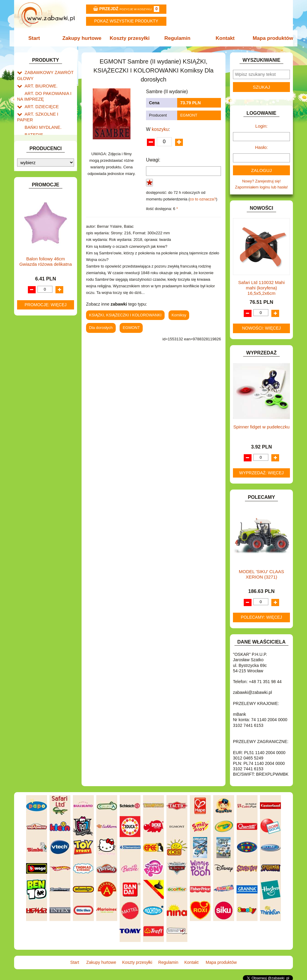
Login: (262, 126)
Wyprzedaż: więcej (262, 473)
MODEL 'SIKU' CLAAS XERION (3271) (261, 574)
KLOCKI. (32, 231)
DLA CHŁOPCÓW (40, 130)
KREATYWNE (37, 245)
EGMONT (189, 115)
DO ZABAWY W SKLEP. (46, 165)
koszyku (160, 129)
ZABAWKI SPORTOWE (45, 351)
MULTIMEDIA (36, 278)
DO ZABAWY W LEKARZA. (49, 144)
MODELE (33, 271)
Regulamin (177, 38)
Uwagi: (153, 160)
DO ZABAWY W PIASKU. (47, 158)
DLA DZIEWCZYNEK (43, 137)
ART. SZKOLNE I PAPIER (47, 110)
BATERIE (33, 124)
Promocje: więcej (46, 544)
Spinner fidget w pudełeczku (261, 427)
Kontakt (223, 38)
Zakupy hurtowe (84, 38)
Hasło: (262, 147)
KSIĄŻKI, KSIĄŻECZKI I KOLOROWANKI (42, 254)
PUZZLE (32, 305)
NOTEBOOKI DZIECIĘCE (47, 284)
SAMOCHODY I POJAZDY (48, 324)
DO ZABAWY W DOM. (44, 151)
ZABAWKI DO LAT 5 (42, 338)
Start (37, 38)
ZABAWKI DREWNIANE (46, 344)
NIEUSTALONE (38, 365)
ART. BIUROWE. (39, 84)
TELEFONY (35, 331)
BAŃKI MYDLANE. (41, 117)
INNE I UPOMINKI (40, 199)
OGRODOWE (37, 291)
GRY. (29, 192)
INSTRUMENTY (39, 206)
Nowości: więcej (261, 328)
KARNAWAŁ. (36, 225)
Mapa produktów (270, 38)
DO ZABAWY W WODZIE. (47, 172)
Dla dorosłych (101, 328)
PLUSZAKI (34, 298)
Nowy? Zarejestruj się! (262, 181)
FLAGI (30, 185)
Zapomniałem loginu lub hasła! (261, 187)
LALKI (30, 264)
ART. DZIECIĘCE (40, 103)
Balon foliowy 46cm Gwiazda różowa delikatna (45, 500)
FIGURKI (33, 178)
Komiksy (179, 315)
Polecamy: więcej (261, 617)
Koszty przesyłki (130, 38)
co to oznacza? (203, 199)
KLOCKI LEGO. (38, 238)
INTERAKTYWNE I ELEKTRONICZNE (37, 215)
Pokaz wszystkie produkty (126, 21)
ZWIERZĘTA (36, 358)
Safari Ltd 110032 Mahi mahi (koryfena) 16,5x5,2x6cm (261, 288)
